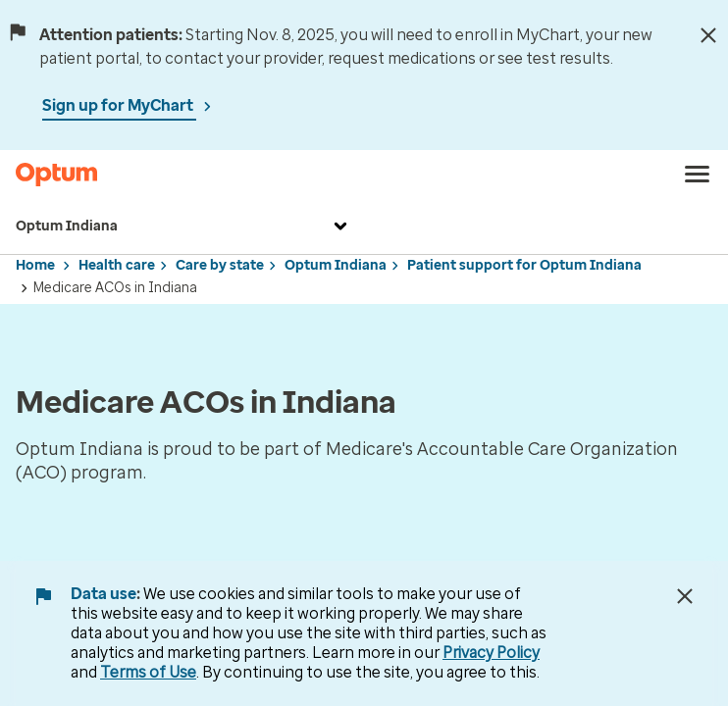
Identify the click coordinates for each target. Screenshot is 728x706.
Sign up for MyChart (119, 105)
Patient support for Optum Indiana (524, 265)
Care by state (220, 265)
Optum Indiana (184, 227)
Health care (117, 265)
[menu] (698, 175)
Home (35, 265)
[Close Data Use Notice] (685, 596)
